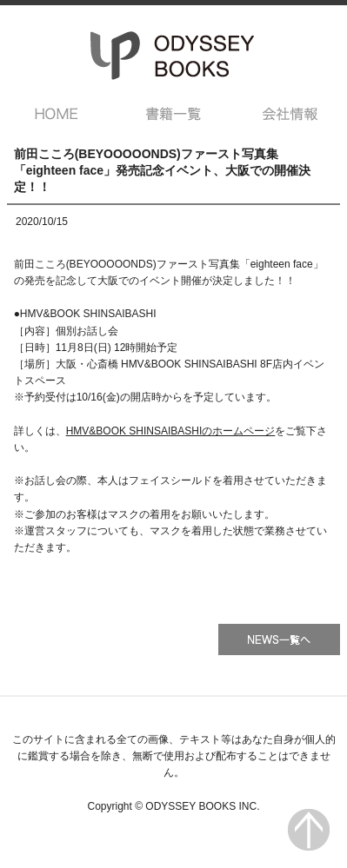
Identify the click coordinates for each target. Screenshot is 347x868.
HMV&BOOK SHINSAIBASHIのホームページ (171, 431)
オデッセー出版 (173, 56)
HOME (57, 114)
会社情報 (290, 114)
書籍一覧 (173, 114)
